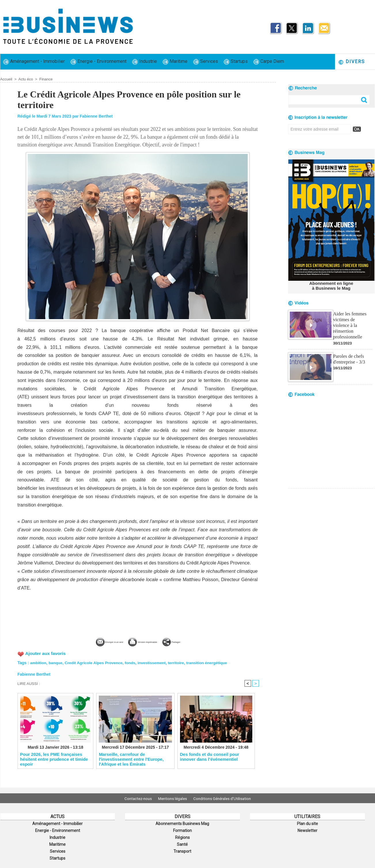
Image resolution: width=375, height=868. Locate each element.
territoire (181, 662)
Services (206, 62)
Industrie (145, 62)
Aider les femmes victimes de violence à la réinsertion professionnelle (352, 321)
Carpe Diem (269, 62)
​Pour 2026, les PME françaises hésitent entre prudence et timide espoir (54, 759)
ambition (39, 662)
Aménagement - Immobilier (34, 62)
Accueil (6, 79)
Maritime (175, 62)
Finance (46, 79)
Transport (182, 849)
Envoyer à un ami (95, 641)
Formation (182, 830)
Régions (182, 836)
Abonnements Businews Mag (182, 823)
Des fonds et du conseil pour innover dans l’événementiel (210, 757)
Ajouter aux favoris (46, 653)
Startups (236, 62)
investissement (156, 662)
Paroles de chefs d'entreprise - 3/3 (349, 352)
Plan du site (307, 823)
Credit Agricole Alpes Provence (96, 662)
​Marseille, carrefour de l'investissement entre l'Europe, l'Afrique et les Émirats (131, 759)
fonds (133, 662)
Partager (191, 641)
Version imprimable (147, 641)
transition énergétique (213, 662)
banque (56, 662)
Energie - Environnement (99, 62)
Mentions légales (173, 798)
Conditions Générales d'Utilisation (226, 798)
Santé (182, 842)
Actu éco (26, 79)
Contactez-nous (134, 798)
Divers (352, 62)
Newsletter (307, 830)
